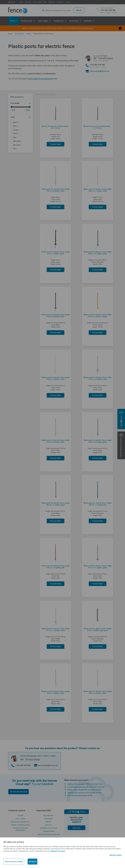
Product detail (56, 144)
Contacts (20, 816)
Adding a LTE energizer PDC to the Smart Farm (84, 790)
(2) (16, 133)
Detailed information (58, 851)
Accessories (19, 34)
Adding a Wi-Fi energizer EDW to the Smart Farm (85, 784)
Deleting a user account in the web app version (84, 793)
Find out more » (88, 28)
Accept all (32, 862)
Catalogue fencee (49, 831)
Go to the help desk (20, 792)
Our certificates (48, 816)
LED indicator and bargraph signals (80, 795)
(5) (16, 122)
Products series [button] (27, 21)
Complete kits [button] (59, 21)
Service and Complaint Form (20, 822)
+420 (109, 10)
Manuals (48, 822)
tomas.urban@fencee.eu (99, 71)
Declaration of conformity (49, 828)
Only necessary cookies (14, 862)
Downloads (48, 819)
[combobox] (56, 10)
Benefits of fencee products (20, 825)
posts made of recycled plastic (41, 79)
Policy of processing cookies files (49, 834)
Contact (68, 2)
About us (28, 2)
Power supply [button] (43, 21)
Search (79, 10)
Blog (45, 2)
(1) (17, 130)
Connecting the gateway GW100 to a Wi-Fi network (86, 787)
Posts (28, 34)
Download (60, 2)
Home (21, 2)
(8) (16, 126)
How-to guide (37, 2)
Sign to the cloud (77, 829)
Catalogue (52, 2)
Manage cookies (116, 855)
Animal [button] (13, 21)
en (12, 2)
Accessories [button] (74, 21)
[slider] (12, 107)
